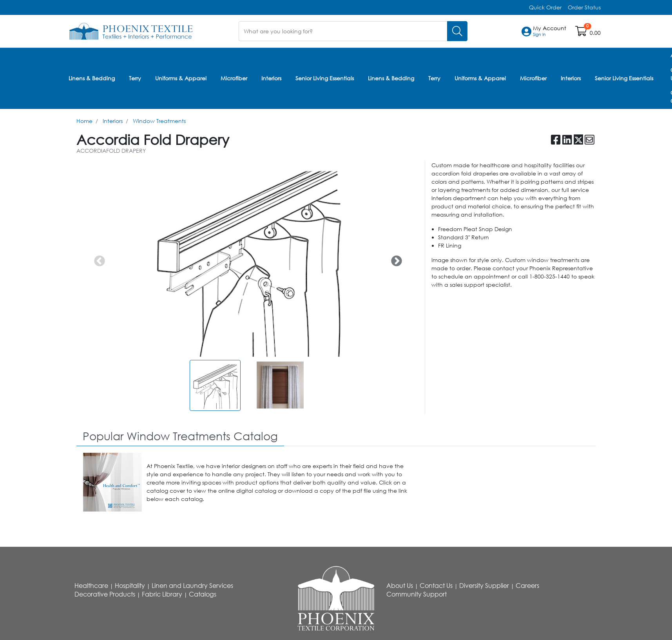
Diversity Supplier (484, 585)
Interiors (271, 78)
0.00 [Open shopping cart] (595, 33)
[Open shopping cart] (582, 33)
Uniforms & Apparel (181, 78)
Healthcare (91, 585)
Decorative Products (105, 594)
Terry (135, 78)
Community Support (417, 594)
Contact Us (436, 585)
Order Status (584, 7)
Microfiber (234, 78)
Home (84, 120)
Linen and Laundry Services (192, 585)
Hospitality (130, 585)
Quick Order (545, 7)
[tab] (180, 436)
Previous (97, 258)
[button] (550, 31)
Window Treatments (159, 120)
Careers (527, 585)
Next (394, 258)
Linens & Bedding (92, 78)
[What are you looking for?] (343, 31)
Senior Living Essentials (325, 78)
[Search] (457, 31)
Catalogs (203, 594)
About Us (400, 585)
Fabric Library (162, 594)
